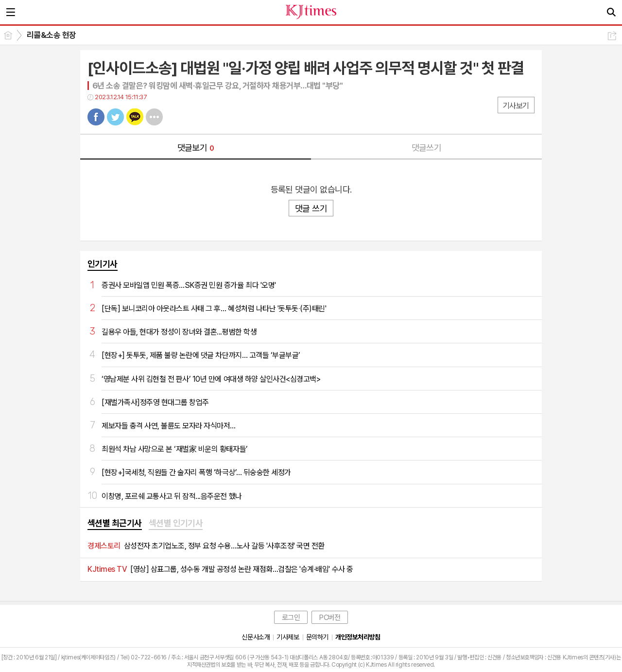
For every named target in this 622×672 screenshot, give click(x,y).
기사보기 (516, 106)
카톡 (135, 117)
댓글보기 (196, 148)
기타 (154, 117)
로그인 (291, 618)
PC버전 (330, 618)
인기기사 (103, 264)
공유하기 (612, 36)
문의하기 (317, 637)
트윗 (115, 117)
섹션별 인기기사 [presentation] (176, 523)
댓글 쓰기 (311, 208)
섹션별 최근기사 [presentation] (115, 523)
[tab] (115, 524)
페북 (96, 117)
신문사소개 (256, 637)
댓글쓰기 (427, 148)
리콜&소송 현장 (52, 35)
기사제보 (288, 637)
